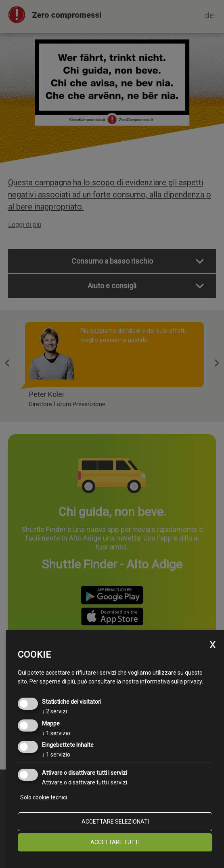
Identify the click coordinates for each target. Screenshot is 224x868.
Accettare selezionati (115, 822)
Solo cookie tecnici (44, 797)
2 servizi (54, 711)
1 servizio (56, 733)
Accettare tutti (115, 842)
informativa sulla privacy (171, 681)
